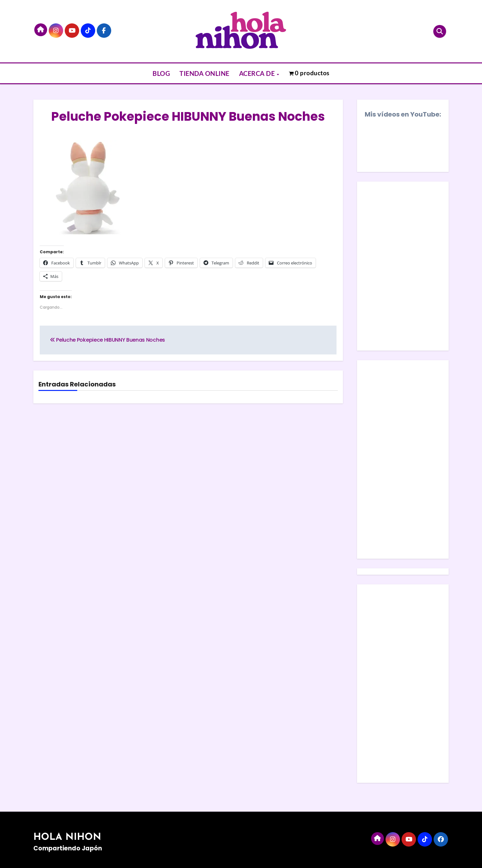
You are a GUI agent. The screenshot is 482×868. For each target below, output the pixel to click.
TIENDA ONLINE (204, 73)
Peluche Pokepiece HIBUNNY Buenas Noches (188, 117)
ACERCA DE (258, 73)
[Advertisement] (404, 461)
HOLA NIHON (67, 837)
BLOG (161, 73)
